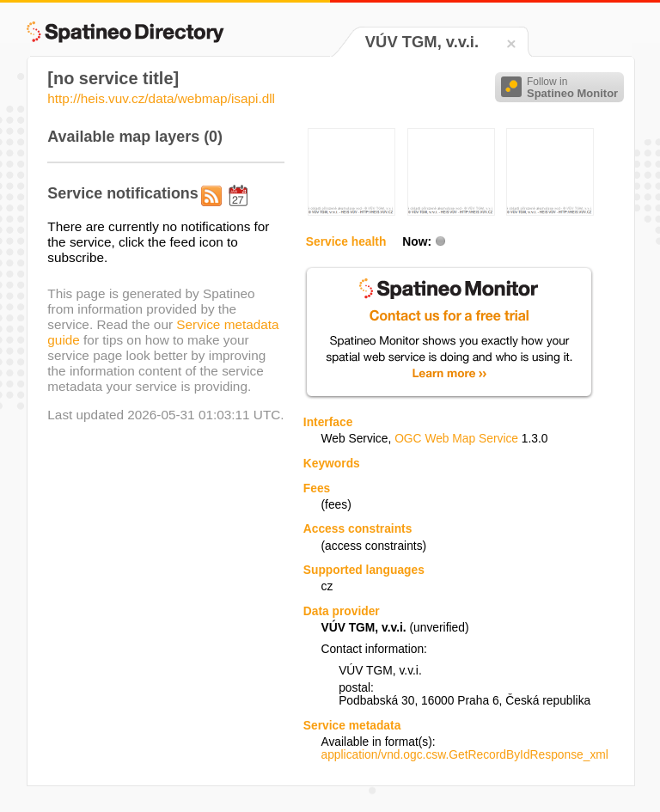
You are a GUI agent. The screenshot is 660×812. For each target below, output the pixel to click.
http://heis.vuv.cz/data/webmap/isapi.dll (161, 98)
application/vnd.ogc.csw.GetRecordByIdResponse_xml (464, 755)
